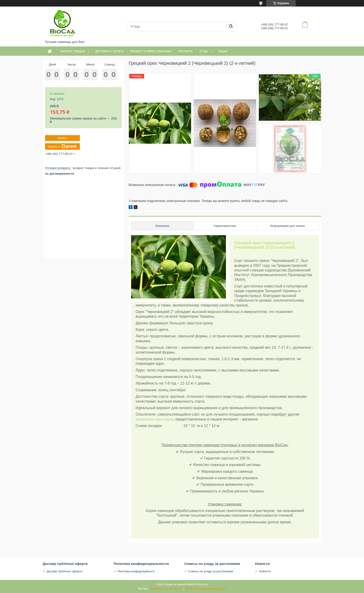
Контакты (185, 51)
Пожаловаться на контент (166, 589)
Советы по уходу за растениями (211, 571)
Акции (223, 51)
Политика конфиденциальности (206, 589)
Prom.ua (202, 584)
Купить (62, 138)
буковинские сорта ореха (154, 419)
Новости (265, 571)
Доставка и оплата (109, 51)
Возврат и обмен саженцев (151, 51)
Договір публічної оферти (64, 571)
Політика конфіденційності (136, 571)
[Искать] (231, 26)
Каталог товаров (73, 51)
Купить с (62, 147)
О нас (204, 51)
